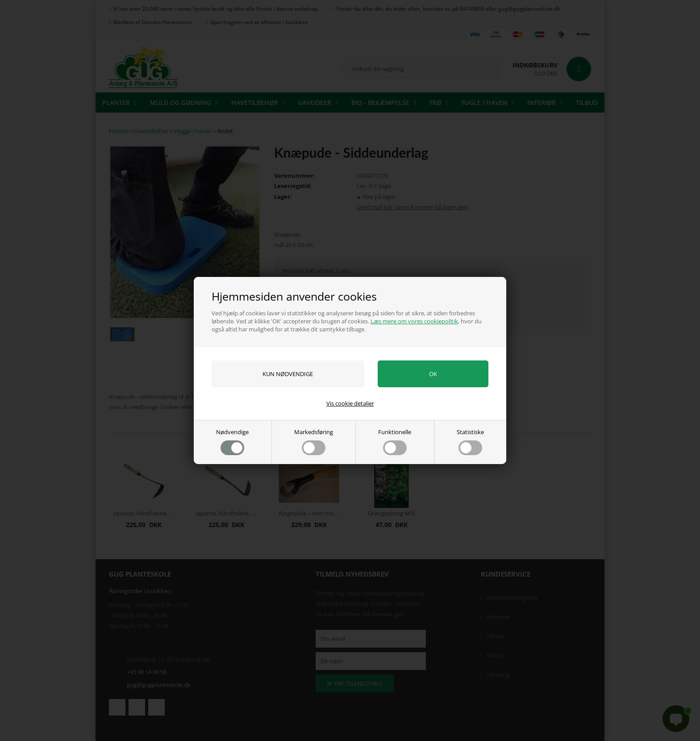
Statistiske (470, 442)
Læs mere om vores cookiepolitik (414, 321)
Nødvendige (232, 442)
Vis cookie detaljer (350, 403)
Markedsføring (314, 442)
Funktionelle (395, 442)
